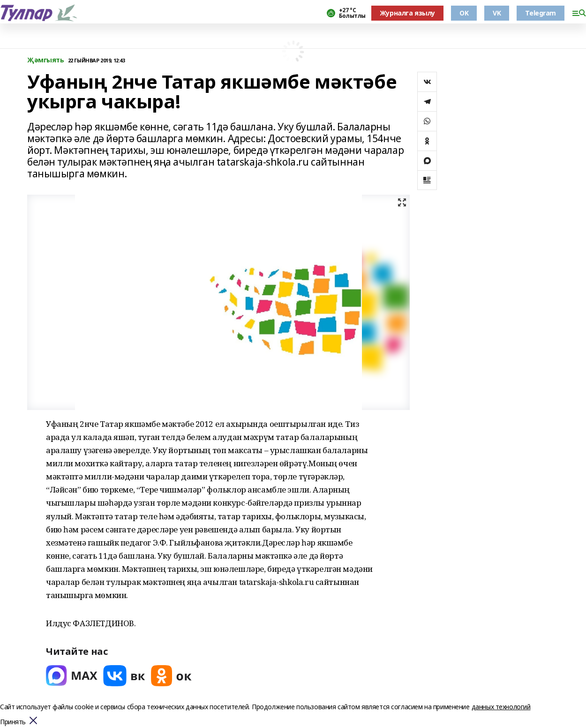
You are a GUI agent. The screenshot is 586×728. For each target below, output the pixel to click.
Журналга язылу (407, 13)
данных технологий (501, 707)
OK (464, 13)
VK (497, 13)
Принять (13, 722)
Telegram (541, 13)
